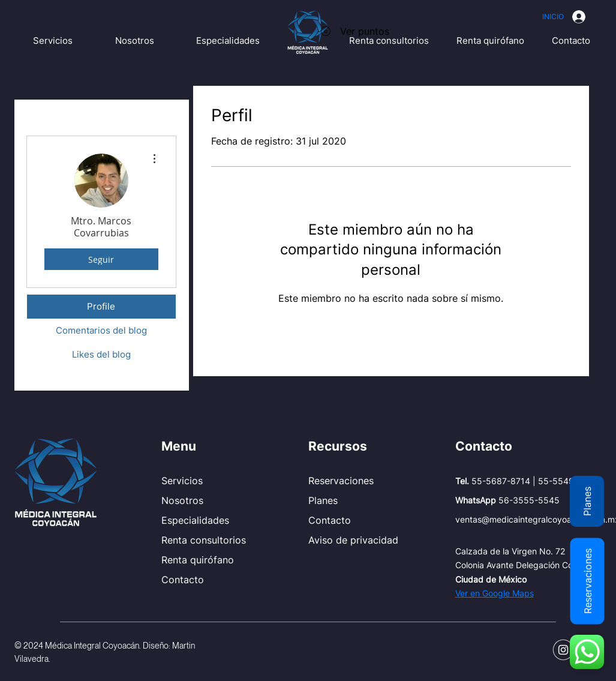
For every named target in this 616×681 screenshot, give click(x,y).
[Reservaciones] (587, 581)
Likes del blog (101, 354)
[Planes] (587, 501)
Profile (101, 306)
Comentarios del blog (101, 330)
